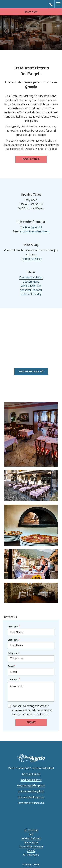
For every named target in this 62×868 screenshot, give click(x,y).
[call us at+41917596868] (51, 4)
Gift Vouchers (31, 830)
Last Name (14, 640)
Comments (14, 680)
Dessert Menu (31, 282)
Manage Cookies (31, 865)
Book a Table (35, 160)
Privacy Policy (31, 843)
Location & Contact (31, 838)
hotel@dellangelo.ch (31, 780)
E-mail (11, 667)
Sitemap (31, 851)
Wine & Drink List (31, 286)
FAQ (31, 834)
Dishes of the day (31, 294)
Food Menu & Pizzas (31, 278)
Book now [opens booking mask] (31, 12)
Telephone (13, 653)
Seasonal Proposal (31, 290)
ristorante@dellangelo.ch (35, 232)
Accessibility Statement (31, 847)
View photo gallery (31, 372)
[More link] (58, 4)
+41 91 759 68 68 (32, 227)
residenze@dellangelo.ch (31, 791)
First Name (14, 627)
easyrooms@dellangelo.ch (31, 786)
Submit (31, 723)
